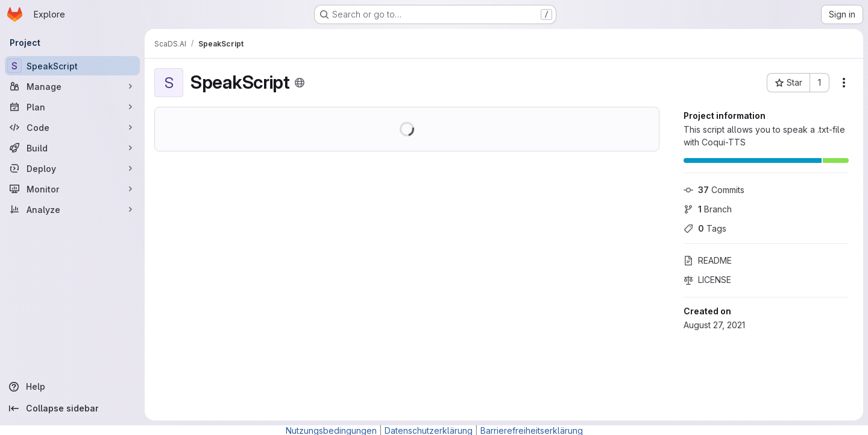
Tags (705, 228)
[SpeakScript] (72, 66)
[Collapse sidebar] (72, 408)
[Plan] (72, 107)
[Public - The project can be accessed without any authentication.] (300, 83)
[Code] (72, 127)
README (708, 260)
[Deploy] (72, 168)
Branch (708, 209)
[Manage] (72, 86)
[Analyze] (72, 209)
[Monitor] (72, 189)
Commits (714, 190)
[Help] (72, 387)
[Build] (72, 148)
